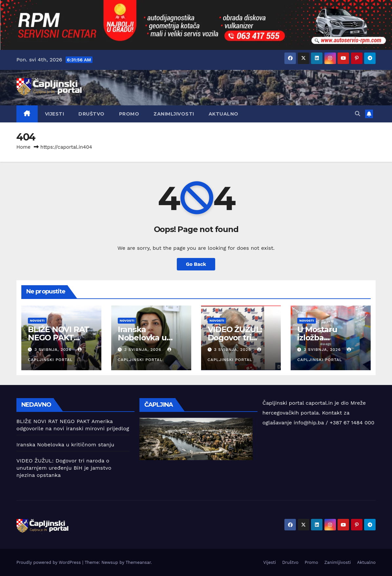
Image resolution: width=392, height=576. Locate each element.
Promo (129, 114)
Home (23, 147)
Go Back (196, 264)
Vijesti (55, 114)
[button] (358, 114)
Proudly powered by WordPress (49, 562)
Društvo (92, 114)
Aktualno (224, 114)
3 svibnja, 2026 (54, 350)
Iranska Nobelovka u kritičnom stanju (149, 338)
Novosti (37, 320)
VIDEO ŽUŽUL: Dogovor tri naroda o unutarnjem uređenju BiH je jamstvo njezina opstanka (64, 468)
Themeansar (138, 562)
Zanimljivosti (174, 114)
